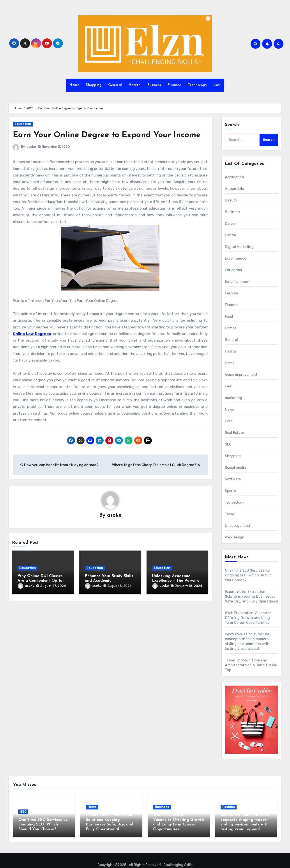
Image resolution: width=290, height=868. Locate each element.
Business (154, 85)
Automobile (235, 189)
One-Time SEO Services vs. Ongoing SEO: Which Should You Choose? (248, 575)
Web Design (235, 537)
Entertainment (237, 282)
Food (229, 316)
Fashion (232, 293)
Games (231, 328)
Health (135, 85)
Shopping (94, 85)
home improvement (241, 375)
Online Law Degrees (32, 344)
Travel (230, 514)
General (115, 85)
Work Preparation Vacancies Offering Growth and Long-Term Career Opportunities (248, 618)
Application (234, 177)
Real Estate (234, 433)
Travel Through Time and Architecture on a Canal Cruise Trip (251, 665)
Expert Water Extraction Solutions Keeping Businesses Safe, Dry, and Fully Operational (252, 596)
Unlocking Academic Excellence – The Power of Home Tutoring (177, 592)
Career (231, 224)
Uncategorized (238, 526)
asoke (31, 158)
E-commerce (236, 258)
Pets (229, 421)
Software (233, 479)
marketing (234, 398)
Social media (236, 468)
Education (23, 124)
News (230, 409)
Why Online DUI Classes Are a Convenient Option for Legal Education (41, 592)
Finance (174, 85)
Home (74, 85)
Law (217, 85)
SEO (228, 444)
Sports (230, 491)
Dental (231, 235)
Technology (197, 85)
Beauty (231, 200)
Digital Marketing (239, 247)
